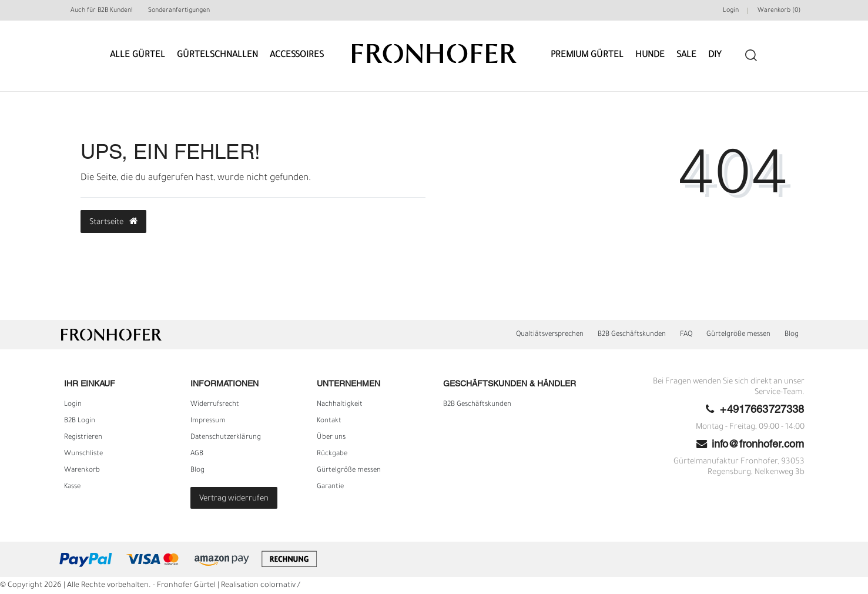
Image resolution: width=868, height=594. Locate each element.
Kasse (72, 487)
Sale (686, 56)
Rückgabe (332, 454)
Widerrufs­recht (215, 405)
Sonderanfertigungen (179, 11)
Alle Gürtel (138, 56)
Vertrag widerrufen (234, 499)
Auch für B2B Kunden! (101, 11)
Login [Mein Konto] (731, 11)
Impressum (208, 421)
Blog (792, 335)
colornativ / (280, 586)
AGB (197, 454)
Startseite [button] (113, 222)
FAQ (686, 335)
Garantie (330, 487)
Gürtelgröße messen (738, 335)
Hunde (650, 56)
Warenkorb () (779, 11)
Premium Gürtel (587, 56)
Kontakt (329, 421)
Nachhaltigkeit (340, 405)
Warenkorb (82, 470)
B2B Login (80, 421)
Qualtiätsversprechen (550, 335)
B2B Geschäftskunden (632, 335)
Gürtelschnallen (217, 56)
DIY (715, 56)
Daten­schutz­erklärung (226, 438)
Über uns (331, 438)
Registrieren (83, 438)
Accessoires (297, 56)
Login (73, 405)
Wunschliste (83, 454)
